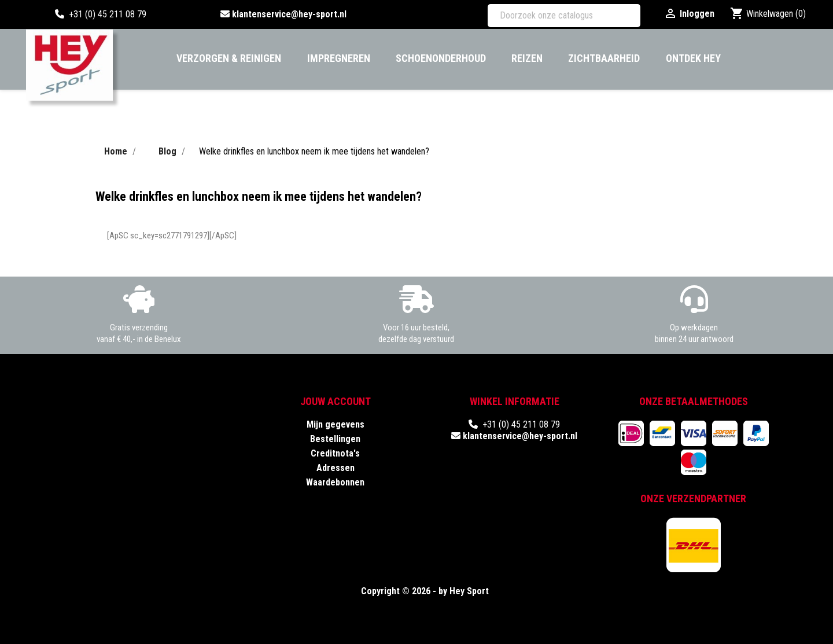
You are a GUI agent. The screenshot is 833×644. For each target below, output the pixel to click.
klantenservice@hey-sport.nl (289, 14)
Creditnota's (335, 453)
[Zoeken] (564, 16)
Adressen (336, 468)
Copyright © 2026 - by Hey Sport (425, 591)
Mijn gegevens (336, 424)
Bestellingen (335, 439)
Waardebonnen (335, 482)
